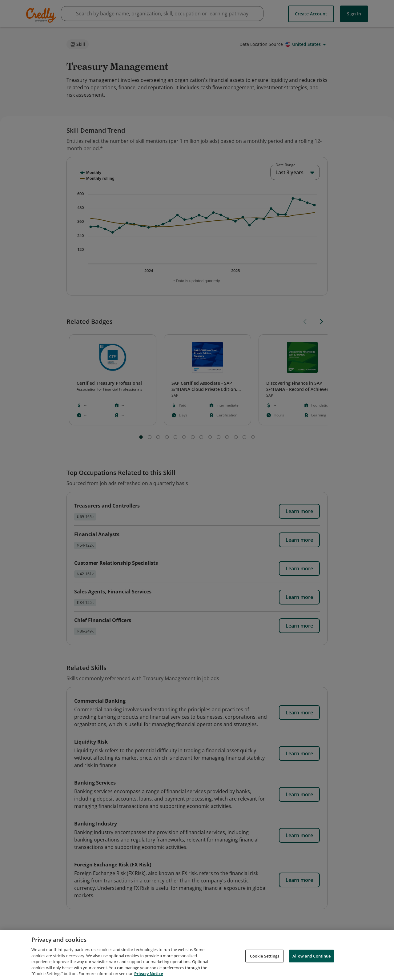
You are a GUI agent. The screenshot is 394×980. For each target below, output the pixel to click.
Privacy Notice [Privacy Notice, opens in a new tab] (149, 974)
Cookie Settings (265, 956)
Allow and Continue (312, 956)
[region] (197, 955)
